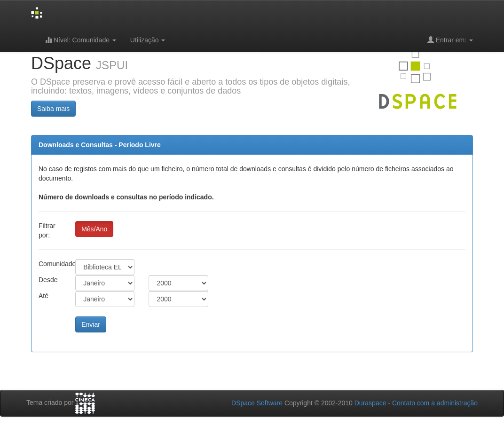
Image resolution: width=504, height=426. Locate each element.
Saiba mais (53, 109)
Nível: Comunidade (81, 40)
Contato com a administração (435, 403)
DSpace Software (257, 403)
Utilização (148, 40)
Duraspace (370, 403)
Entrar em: (450, 40)
